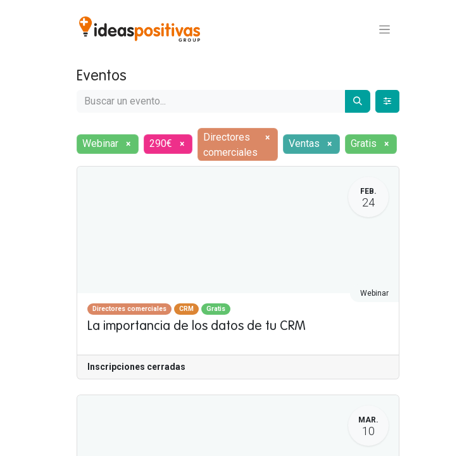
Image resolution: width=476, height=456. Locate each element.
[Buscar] (358, 101)
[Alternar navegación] (385, 29)
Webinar (374, 293)
